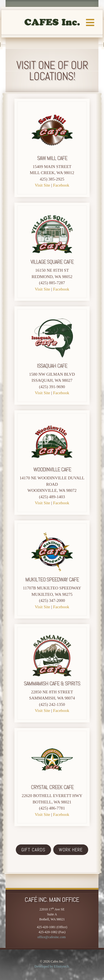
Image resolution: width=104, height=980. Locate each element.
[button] (90, 33)
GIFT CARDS (33, 850)
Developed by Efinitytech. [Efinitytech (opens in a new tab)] (52, 966)
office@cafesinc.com (52, 937)
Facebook (61, 185)
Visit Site (42, 185)
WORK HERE (71, 850)
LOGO (52, 22)
